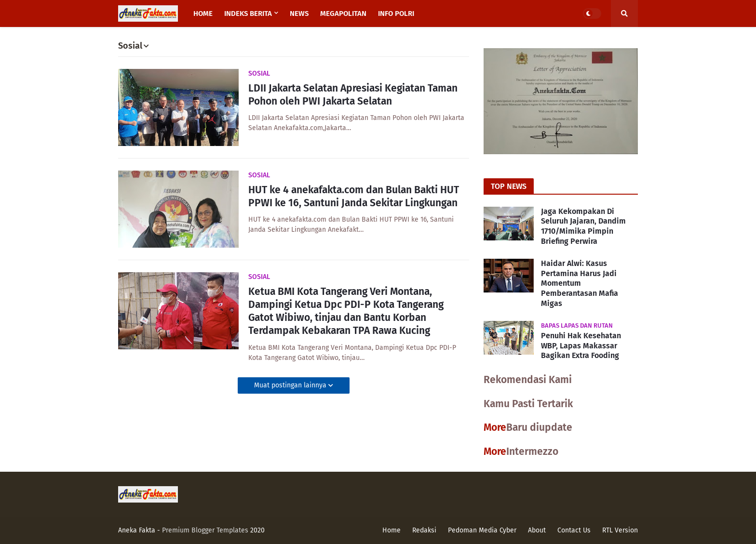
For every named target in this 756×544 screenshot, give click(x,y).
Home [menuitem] (203, 13)
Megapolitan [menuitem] (343, 13)
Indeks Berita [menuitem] (248, 13)
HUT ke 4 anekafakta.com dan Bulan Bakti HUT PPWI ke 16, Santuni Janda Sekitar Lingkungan (354, 196)
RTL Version (620, 530)
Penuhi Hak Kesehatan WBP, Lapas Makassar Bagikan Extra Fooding (581, 346)
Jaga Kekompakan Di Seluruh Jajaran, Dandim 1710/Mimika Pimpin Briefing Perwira (583, 226)
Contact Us (574, 530)
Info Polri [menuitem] (396, 13)
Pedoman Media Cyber (482, 530)
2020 (257, 530)
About (537, 530)
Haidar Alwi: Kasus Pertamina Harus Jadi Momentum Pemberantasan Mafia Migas (580, 283)
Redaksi (424, 530)
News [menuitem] (299, 13)
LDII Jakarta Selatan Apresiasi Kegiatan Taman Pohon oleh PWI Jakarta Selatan (353, 95)
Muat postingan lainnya (291, 385)
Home (391, 530)
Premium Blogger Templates (205, 530)
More (495, 427)
